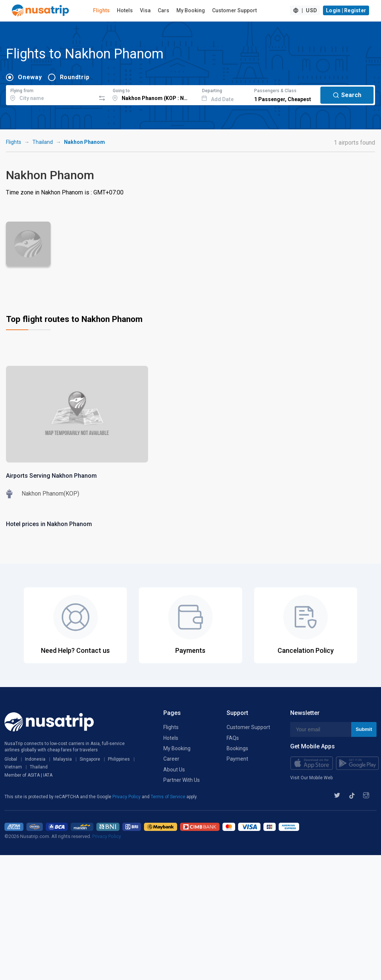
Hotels (125, 10)
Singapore (90, 759)
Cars (164, 10)
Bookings (237, 748)
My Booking (191, 10)
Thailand (43, 142)
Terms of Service (169, 797)
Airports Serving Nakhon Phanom (51, 476)
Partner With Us (182, 780)
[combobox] (51, 94)
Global (11, 759)
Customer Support (234, 10)
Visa (145, 10)
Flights (101, 10)
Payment (237, 759)
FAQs (233, 738)
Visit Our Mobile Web (311, 778)
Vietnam (13, 767)
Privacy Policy (127, 797)
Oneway (30, 77)
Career (171, 759)
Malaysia (63, 759)
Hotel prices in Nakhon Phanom (49, 524)
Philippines (119, 759)
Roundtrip (75, 77)
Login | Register (346, 10)
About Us (174, 770)
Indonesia (35, 759)
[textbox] (51, 94)
